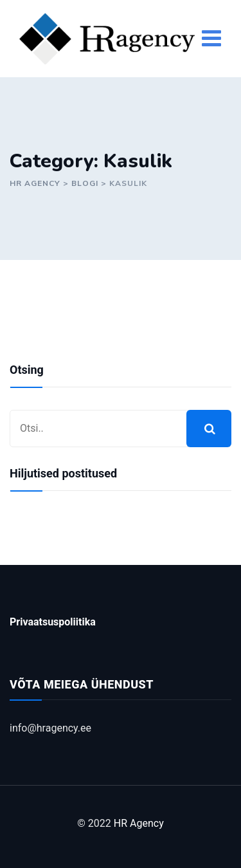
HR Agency (139, 823)
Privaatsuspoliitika (53, 622)
